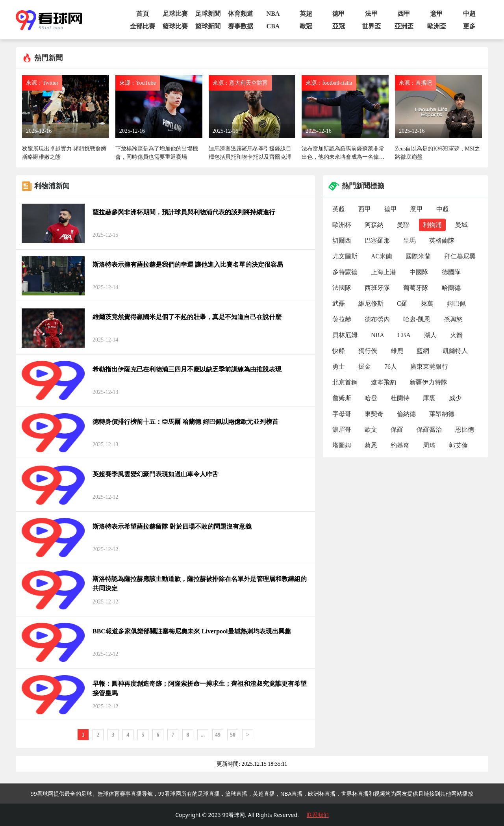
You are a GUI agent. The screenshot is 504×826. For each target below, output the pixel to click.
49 (218, 735)
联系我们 (318, 815)
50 (233, 735)
